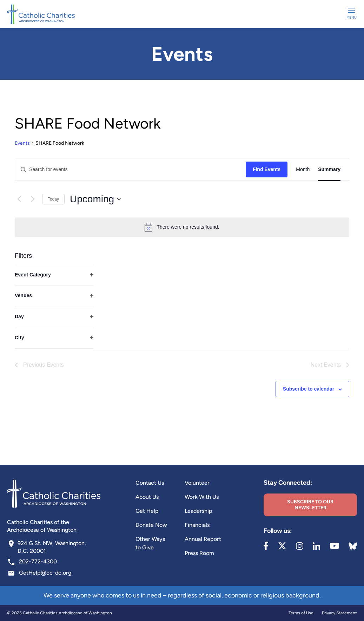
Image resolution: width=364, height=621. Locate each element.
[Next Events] (33, 199)
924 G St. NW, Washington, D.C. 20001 (52, 547)
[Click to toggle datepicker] (95, 199)
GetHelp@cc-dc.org (45, 573)
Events (22, 143)
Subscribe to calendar (309, 389)
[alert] (182, 227)
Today (53, 199)
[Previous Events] (19, 199)
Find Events (267, 169)
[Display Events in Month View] (303, 169)
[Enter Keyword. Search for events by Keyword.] (130, 169)
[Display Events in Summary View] (329, 169)
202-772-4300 (38, 561)
